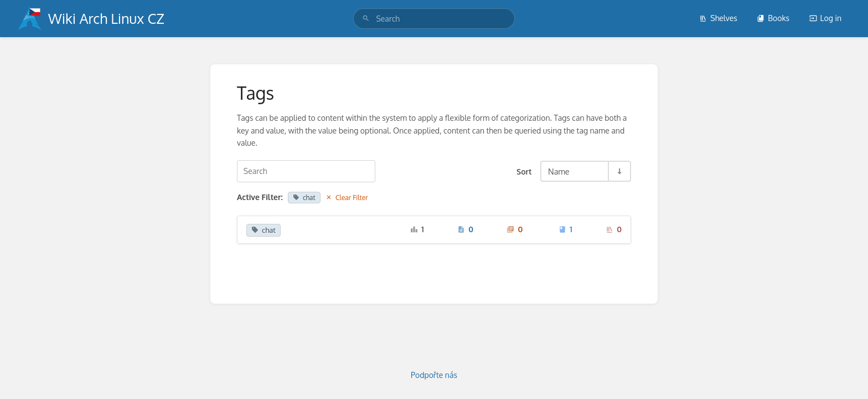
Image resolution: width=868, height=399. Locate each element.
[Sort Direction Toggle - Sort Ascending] (619, 171)
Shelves (718, 18)
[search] (434, 19)
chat (304, 198)
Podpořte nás (434, 375)
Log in (825, 18)
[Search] (366, 19)
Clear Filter (347, 198)
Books (773, 18)
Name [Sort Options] (559, 171)
